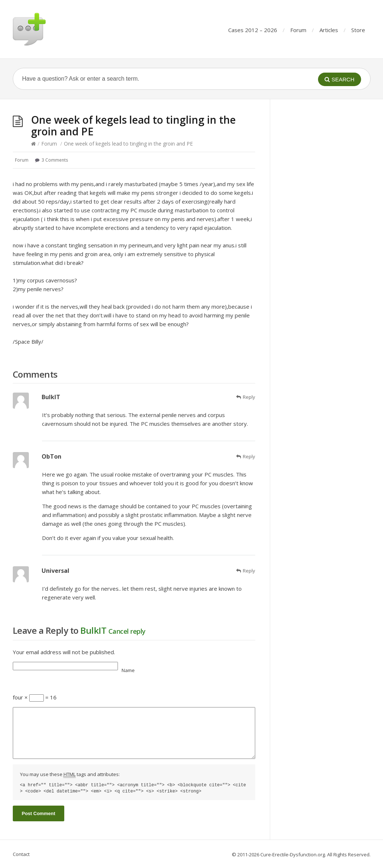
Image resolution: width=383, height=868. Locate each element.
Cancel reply (127, 631)
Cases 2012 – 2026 (253, 30)
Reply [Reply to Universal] (249, 571)
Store (358, 30)
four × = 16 (35, 697)
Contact (21, 854)
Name (128, 670)
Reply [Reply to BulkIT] (249, 397)
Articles (329, 30)
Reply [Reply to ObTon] (249, 456)
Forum (298, 30)
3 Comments (55, 160)
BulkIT (93, 630)
